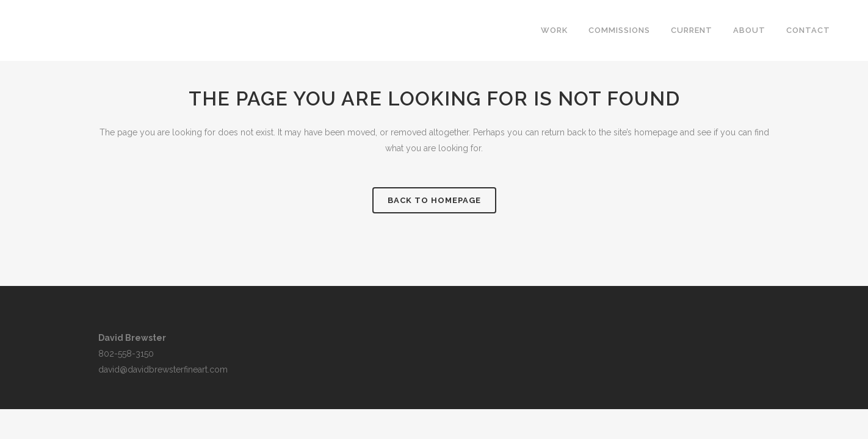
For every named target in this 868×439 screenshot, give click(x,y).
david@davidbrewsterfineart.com (163, 369)
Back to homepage (434, 200)
